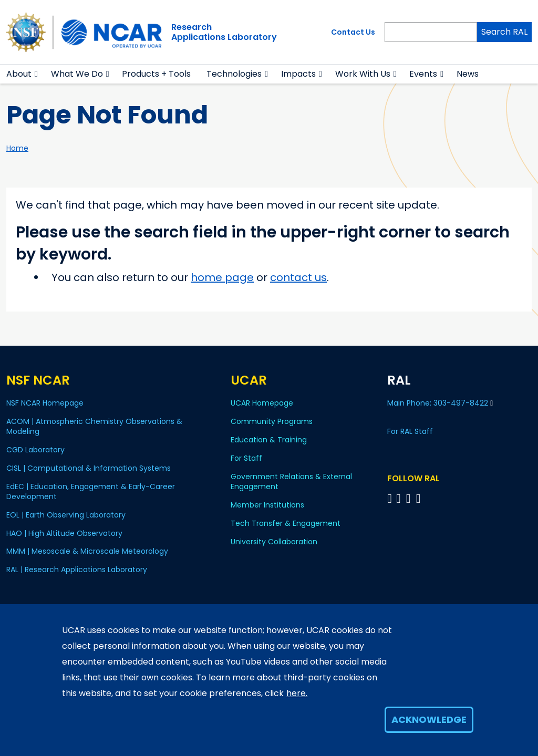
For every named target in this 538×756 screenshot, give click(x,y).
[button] (37, 74)
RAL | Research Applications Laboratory (77, 569)
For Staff (246, 458)
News (468, 74)
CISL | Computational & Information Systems (89, 468)
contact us (298, 277)
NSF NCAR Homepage (45, 403)
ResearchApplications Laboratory (224, 32)
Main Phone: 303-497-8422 (440, 403)
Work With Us (363, 74)
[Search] (431, 32)
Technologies (234, 74)
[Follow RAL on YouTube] (410, 498)
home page (222, 277)
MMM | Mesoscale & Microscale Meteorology (87, 551)
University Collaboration (274, 542)
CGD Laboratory (35, 450)
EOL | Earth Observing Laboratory (66, 515)
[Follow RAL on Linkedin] (400, 498)
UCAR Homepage (262, 403)
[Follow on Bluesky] (390, 498)
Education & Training (269, 440)
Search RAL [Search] (504, 32)
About (19, 74)
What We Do (77, 74)
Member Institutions (267, 505)
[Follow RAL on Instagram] (420, 498)
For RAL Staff (410, 431)
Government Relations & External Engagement (291, 481)
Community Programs (272, 421)
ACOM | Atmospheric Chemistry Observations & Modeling (94, 426)
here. (297, 693)
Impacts (298, 74)
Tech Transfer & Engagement (286, 523)
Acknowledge (429, 719)
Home (17, 148)
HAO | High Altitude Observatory (64, 533)
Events (423, 74)
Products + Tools (156, 74)
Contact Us (353, 32)
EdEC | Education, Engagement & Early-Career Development (91, 491)
